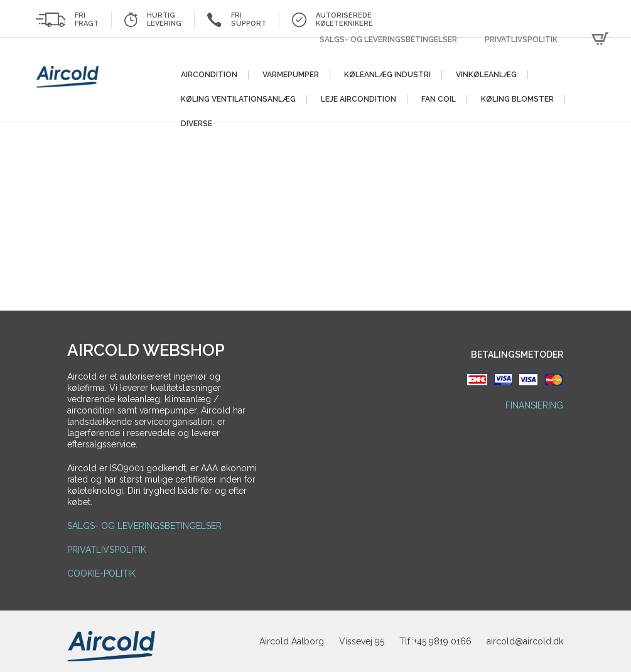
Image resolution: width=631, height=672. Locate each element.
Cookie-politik (101, 573)
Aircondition (209, 75)
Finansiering (534, 405)
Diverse (197, 124)
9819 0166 (450, 641)
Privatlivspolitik (521, 40)
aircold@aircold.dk (525, 641)
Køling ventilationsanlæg (238, 99)
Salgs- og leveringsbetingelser (388, 40)
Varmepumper (291, 75)
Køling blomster (517, 99)
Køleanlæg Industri (387, 75)
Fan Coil (439, 99)
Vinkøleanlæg (486, 75)
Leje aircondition (359, 99)
